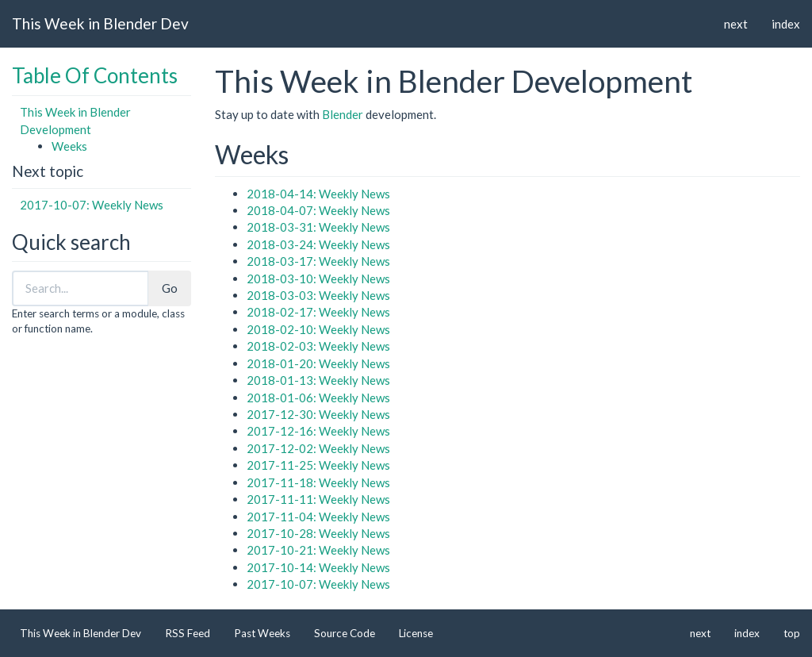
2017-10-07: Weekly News (92, 205)
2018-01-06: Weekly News (318, 398)
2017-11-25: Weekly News (318, 465)
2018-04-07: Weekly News (318, 210)
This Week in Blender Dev (100, 23)
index (786, 24)
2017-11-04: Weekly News (318, 517)
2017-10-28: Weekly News (318, 533)
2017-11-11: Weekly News (318, 499)
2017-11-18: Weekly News (318, 482)
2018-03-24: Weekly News (318, 244)
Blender (343, 114)
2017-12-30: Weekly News (318, 414)
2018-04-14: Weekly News (318, 194)
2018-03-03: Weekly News (318, 295)
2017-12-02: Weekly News (318, 448)
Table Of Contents (95, 75)
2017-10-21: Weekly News (318, 550)
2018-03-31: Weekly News (318, 227)
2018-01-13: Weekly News (318, 380)
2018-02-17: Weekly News (318, 312)
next (736, 24)
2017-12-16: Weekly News (318, 431)
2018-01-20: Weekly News (318, 363)
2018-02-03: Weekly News (318, 346)
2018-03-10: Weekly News (318, 279)
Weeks (69, 146)
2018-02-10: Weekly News (318, 329)
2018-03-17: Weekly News (318, 261)
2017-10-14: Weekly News (318, 567)
